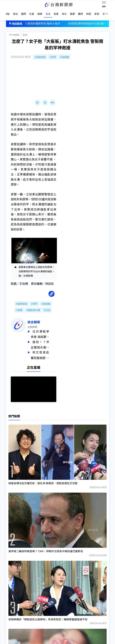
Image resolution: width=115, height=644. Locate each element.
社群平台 (11, 617)
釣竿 (54, 52)
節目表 (10, 613)
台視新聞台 (67, 578)
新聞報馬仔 (34, 609)
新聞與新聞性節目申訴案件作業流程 (70, 605)
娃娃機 (65, 52)
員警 (20, 305)
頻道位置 (11, 609)
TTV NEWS (14, 29)
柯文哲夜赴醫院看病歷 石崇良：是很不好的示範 (47, 349)
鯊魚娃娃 (41, 52)
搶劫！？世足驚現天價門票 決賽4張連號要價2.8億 (47, 339)
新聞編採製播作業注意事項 (65, 600)
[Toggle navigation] (104, 3)
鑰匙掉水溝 (34, 305)
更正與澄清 (34, 600)
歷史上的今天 (36, 613)
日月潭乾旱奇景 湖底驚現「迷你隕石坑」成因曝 (47, 329)
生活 (25, 29)
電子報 (55, 609)
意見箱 (32, 605)
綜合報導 (41, 317)
